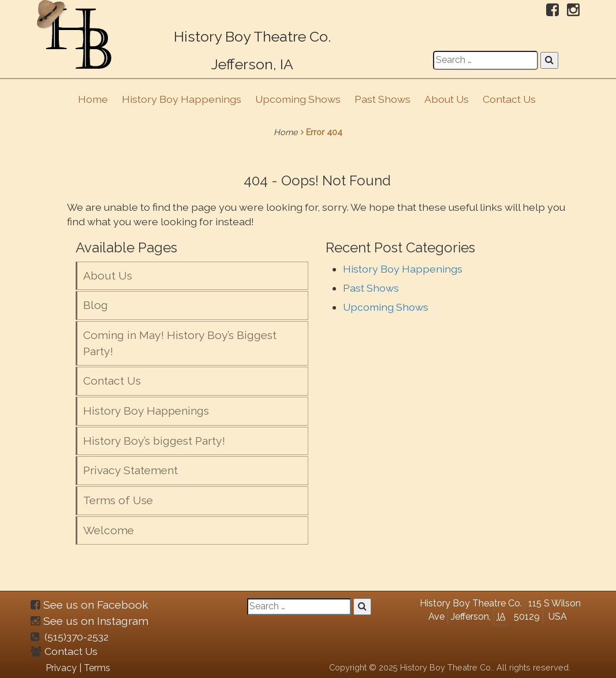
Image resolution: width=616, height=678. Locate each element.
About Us (447, 99)
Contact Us (509, 99)
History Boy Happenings (182, 99)
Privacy (61, 668)
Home (93, 99)
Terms (97, 668)
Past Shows (382, 99)
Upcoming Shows (298, 99)
